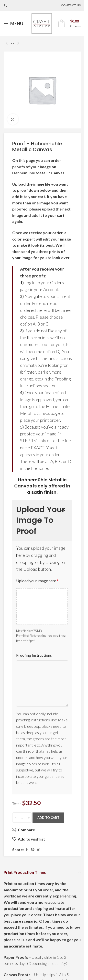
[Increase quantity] (29, 818)
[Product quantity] (22, 818)
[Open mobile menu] (13, 23)
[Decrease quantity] (15, 818)
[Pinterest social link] (33, 849)
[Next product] (18, 44)
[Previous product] (7, 44)
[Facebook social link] (27, 849)
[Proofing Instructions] (42, 684)
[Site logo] (42, 23)
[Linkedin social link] (39, 849)
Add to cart (48, 818)
